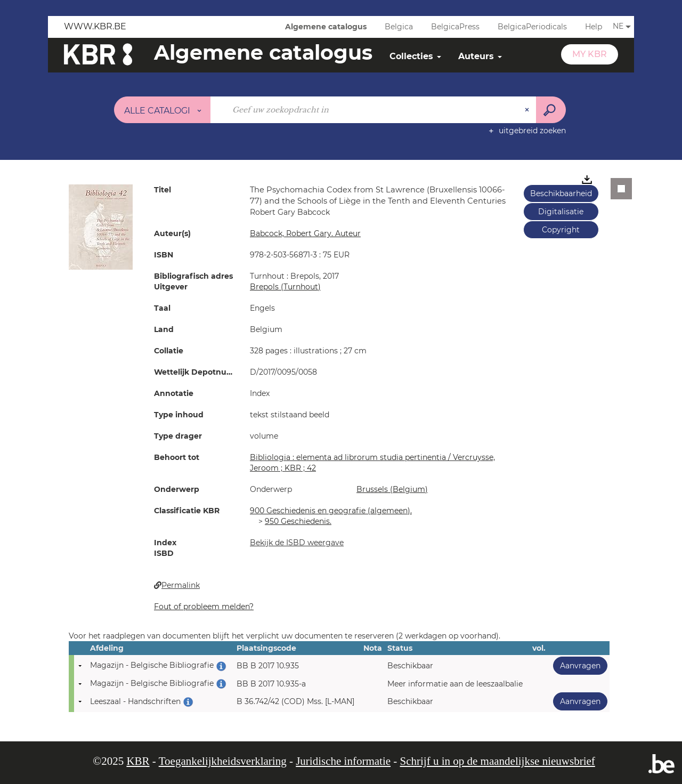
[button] (101, 227)
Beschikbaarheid (561, 193)
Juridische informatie (343, 761)
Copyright (561, 230)
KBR (138, 761)
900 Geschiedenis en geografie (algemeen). (331, 511)
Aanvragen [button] (577, 665)
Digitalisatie (561, 212)
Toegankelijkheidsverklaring (223, 761)
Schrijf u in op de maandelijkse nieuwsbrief (498, 761)
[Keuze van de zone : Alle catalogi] (163, 110)
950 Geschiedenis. (298, 521)
